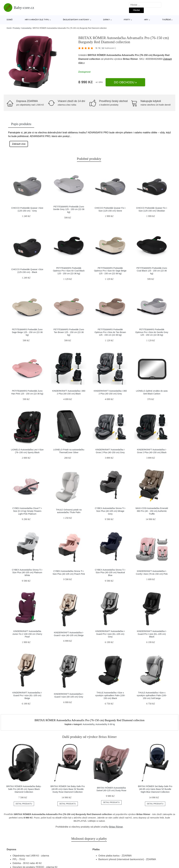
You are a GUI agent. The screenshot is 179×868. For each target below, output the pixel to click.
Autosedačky (26, 28)
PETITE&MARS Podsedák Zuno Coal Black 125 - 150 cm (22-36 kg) (152, 271)
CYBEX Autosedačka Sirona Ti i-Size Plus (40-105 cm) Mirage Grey (110, 511)
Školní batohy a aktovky (76, 20)
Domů (10, 20)
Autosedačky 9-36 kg (105, 724)
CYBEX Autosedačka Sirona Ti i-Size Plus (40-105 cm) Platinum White (27, 573)
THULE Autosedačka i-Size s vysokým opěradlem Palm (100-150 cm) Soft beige (152, 695)
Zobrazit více (19, 144)
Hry (146, 20)
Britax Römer (116, 827)
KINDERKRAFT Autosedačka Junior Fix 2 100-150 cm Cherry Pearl (27, 634)
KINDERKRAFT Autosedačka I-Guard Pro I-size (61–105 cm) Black (152, 634)
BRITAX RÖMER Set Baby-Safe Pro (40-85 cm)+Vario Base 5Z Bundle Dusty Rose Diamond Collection (68, 789)
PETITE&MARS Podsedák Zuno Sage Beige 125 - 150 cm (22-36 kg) (27, 332)
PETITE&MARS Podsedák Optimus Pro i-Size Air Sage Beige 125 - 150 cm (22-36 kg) (110, 271)
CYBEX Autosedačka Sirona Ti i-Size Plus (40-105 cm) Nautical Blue (110, 573)
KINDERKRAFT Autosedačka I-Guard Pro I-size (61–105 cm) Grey (110, 634)
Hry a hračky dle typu (37, 20)
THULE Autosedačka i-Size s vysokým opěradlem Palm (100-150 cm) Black (110, 695)
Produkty (16, 28)
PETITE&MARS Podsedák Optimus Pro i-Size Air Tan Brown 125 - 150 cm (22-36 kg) (110, 332)
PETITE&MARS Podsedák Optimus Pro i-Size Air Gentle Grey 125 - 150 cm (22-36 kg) (152, 332)
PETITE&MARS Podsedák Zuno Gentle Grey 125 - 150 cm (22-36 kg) (69, 209)
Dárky (107, 20)
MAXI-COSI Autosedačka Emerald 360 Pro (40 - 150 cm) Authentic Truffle (152, 511)
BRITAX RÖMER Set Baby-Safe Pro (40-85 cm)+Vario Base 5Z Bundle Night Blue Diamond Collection (155, 789)
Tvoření (166, 20)
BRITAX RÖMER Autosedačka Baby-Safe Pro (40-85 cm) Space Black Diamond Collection (24, 789)
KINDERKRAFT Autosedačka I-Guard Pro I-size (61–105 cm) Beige (27, 695)
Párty (127, 20)
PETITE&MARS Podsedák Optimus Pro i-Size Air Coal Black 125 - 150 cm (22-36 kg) (69, 271)
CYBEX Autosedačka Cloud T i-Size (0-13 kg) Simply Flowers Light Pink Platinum (27, 511)
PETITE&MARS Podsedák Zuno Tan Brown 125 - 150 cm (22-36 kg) (69, 332)
